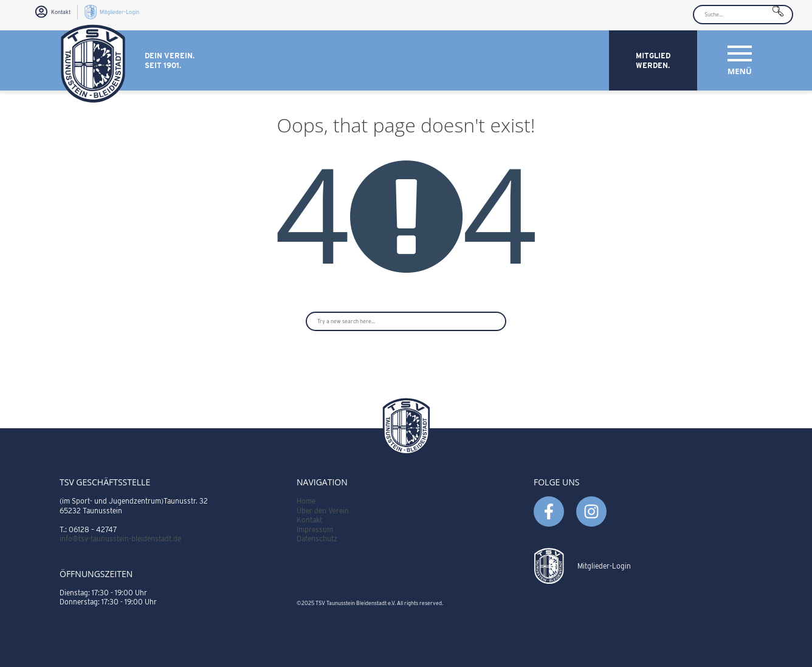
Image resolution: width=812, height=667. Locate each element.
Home (306, 501)
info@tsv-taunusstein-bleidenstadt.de (120, 539)
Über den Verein (323, 511)
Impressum (315, 529)
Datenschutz (317, 539)
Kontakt (309, 520)
